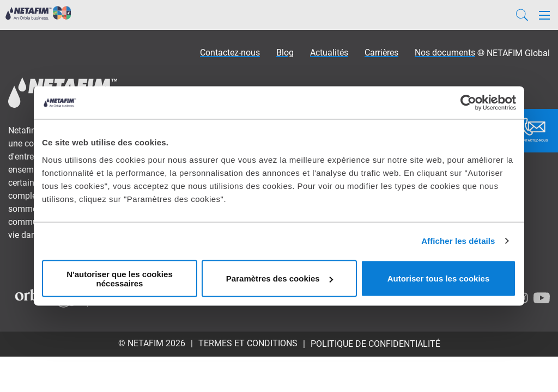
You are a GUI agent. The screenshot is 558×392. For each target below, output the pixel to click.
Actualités (329, 53)
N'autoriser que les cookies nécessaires (119, 278)
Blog (285, 53)
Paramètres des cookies (280, 278)
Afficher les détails (458, 241)
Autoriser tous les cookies (439, 278)
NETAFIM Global (518, 53)
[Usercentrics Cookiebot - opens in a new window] (468, 103)
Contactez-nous (230, 53)
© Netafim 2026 (152, 343)
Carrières (381, 53)
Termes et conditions (248, 343)
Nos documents (445, 53)
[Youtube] (542, 298)
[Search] (522, 15)
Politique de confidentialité (375, 344)
